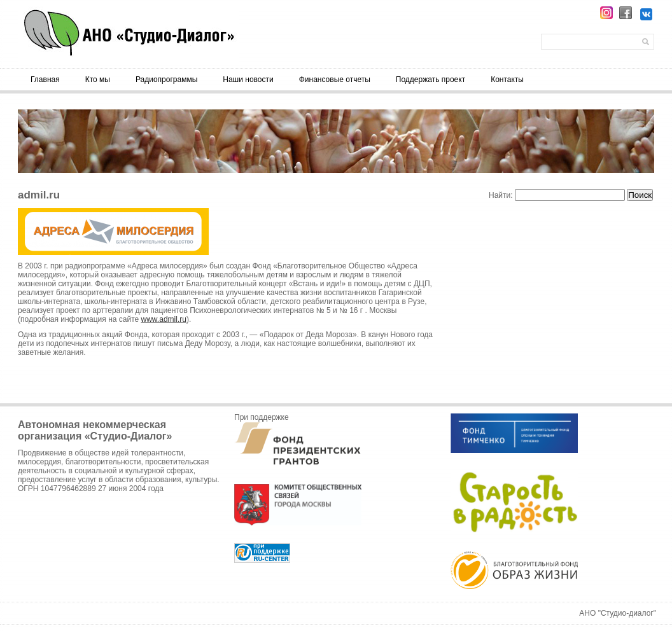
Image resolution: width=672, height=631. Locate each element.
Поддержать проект (430, 80)
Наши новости (248, 80)
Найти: (501, 195)
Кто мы (98, 80)
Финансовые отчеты (335, 80)
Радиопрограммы (166, 80)
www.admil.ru (164, 319)
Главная (45, 80)
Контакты (507, 80)
